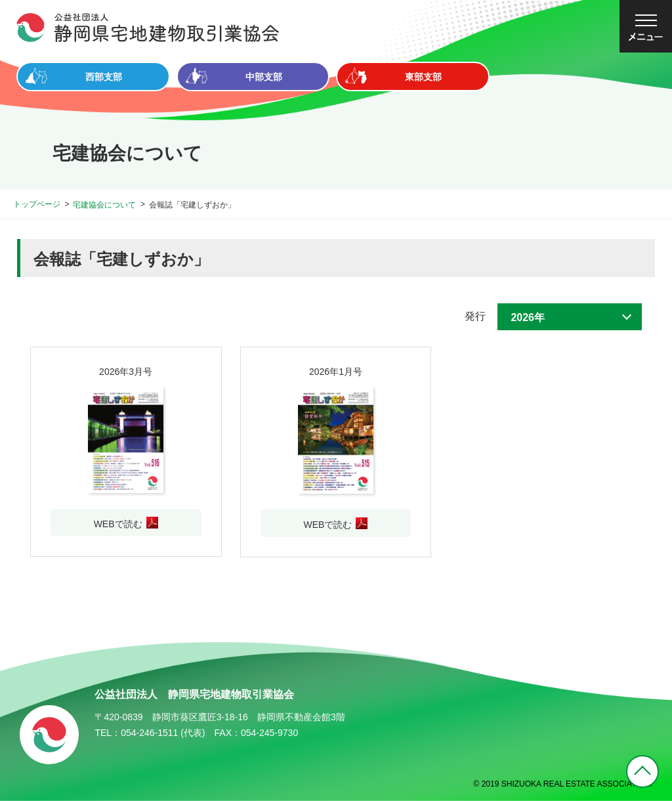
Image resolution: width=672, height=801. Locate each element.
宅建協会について (104, 205)
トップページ (37, 204)
